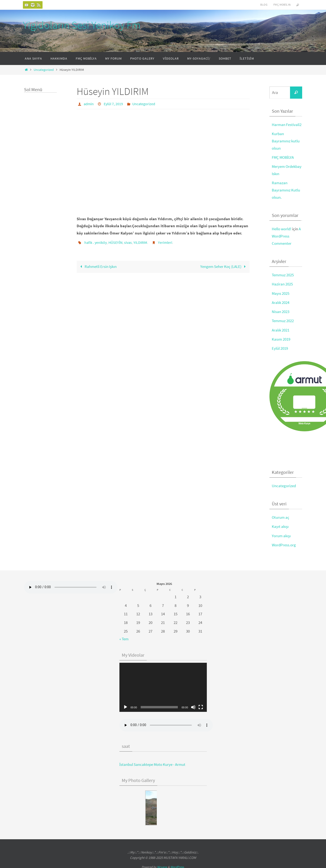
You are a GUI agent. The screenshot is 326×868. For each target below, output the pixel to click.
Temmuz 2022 (283, 320)
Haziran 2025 (282, 284)
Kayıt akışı (280, 526)
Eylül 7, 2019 (113, 104)
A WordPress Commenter (286, 236)
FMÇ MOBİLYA (283, 157)
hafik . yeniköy (96, 242)
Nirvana (162, 866)
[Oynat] (125, 706)
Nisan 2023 (281, 311)
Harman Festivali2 (287, 125)
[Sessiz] (193, 706)
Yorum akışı (281, 535)
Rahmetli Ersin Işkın (97, 266)
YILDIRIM (140, 242)
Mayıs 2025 (281, 293)
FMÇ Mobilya (282, 5)
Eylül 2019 (280, 347)
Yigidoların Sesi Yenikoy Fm (82, 25)
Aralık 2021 (281, 329)
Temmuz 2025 (283, 274)
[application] (163, 686)
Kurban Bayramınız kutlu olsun (286, 141)
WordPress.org (284, 544)
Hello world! (282, 228)
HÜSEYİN (115, 242)
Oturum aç (281, 516)
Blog (264, 5)
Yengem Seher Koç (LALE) (224, 266)
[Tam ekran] (201, 706)
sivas (128, 242)
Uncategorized (44, 70)
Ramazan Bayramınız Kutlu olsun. (286, 190)
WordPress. (177, 866)
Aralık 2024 (281, 302)
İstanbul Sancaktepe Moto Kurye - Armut (152, 763)
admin (89, 104)
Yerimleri (165, 242)
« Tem (124, 638)
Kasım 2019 (281, 338)
